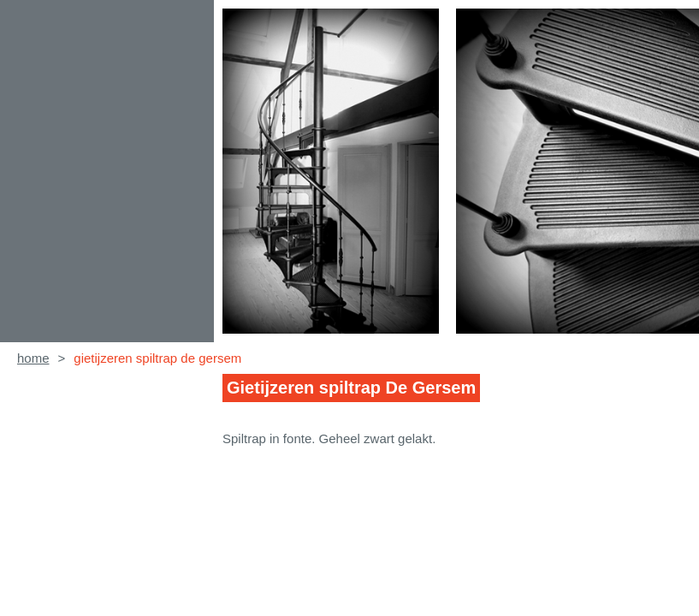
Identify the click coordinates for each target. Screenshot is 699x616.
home (33, 358)
